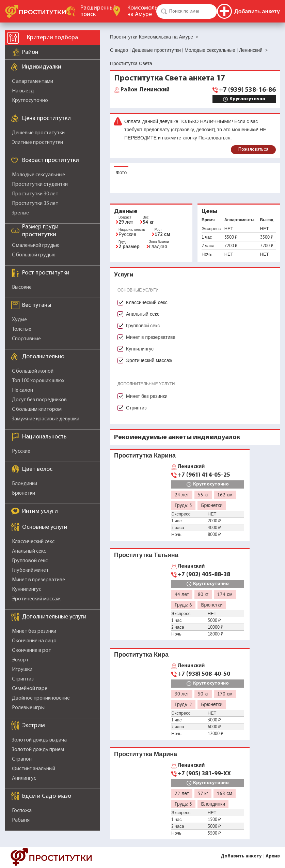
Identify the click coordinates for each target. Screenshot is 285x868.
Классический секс (33, 542)
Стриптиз (23, 679)
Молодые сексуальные (38, 175)
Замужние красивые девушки (46, 419)
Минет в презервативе (38, 580)
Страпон (22, 759)
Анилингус (24, 778)
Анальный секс (29, 551)
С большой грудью (34, 255)
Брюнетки (23, 493)
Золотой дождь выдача (39, 740)
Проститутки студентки (40, 184)
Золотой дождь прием (38, 750)
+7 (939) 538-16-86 (247, 90)
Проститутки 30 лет (35, 194)
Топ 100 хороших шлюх (38, 381)
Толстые (22, 329)
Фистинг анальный (34, 769)
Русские (21, 451)
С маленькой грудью (36, 245)
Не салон (22, 390)
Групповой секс (30, 561)
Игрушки (22, 670)
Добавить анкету (241, 856)
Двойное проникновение (41, 698)
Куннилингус (27, 589)
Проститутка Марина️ (146, 754)
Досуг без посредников (39, 400)
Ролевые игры (28, 708)
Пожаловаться (253, 149)
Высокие (22, 287)
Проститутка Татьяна (146, 555)
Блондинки (25, 484)
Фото (121, 173)
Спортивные (26, 339)
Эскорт (20, 660)
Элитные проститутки (37, 143)
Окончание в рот (31, 650)
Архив (273, 856)
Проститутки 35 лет (35, 204)
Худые (19, 320)
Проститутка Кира (141, 654)
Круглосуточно (30, 101)
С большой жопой (33, 371)
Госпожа (22, 811)
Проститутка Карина (145, 455)
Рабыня (21, 820)
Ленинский (145, 90)
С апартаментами (33, 81)
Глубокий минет (30, 570)
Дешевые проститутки (38, 133)
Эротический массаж (36, 599)
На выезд (23, 91)
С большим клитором (37, 409)
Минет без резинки (34, 631)
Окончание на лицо (34, 641)
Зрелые (20, 213)
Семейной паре (30, 689)
